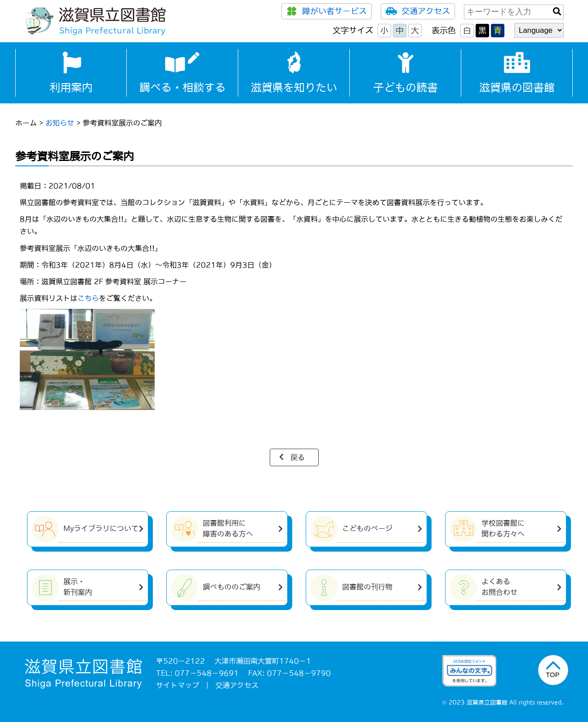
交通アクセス (418, 11)
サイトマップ (178, 685)
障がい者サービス (327, 11)
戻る (298, 457)
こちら (88, 298)
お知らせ (60, 123)
